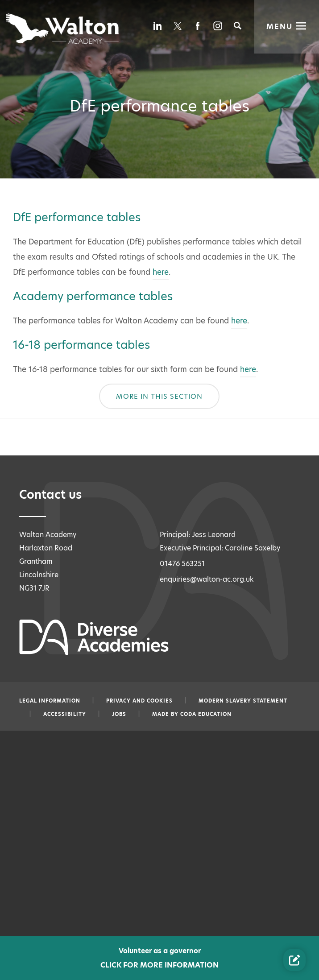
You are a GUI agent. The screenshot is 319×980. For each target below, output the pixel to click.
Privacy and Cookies (139, 701)
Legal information (50, 701)
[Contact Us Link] (294, 960)
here (161, 272)
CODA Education (206, 714)
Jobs (119, 714)
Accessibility (65, 714)
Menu (280, 26)
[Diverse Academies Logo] (63, 29)
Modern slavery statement (243, 701)
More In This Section (159, 396)
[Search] (238, 26)
